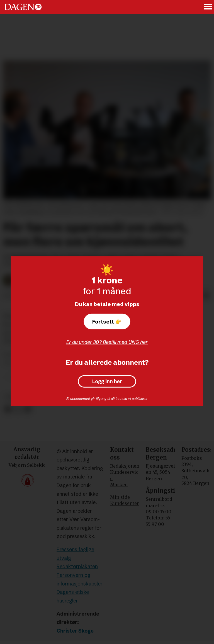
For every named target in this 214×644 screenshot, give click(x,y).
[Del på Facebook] (8, 409)
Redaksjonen (125, 466)
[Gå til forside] (23, 7)
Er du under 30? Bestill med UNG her (107, 342)
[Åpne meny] (208, 7)
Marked (119, 485)
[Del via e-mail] (206, 296)
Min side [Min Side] (120, 497)
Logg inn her (107, 381)
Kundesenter (125, 503)
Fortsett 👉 (107, 322)
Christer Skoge (75, 631)
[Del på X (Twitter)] (18, 409)
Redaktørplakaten (77, 566)
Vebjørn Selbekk (27, 465)
